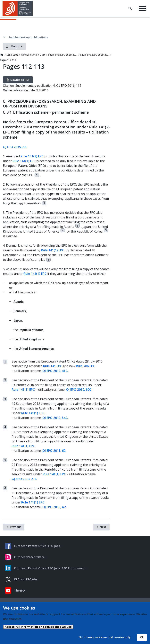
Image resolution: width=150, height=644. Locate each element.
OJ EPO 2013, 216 (24, 479)
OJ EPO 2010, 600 (79, 390)
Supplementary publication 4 (95, 55)
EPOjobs (32, 579)
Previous (16, 527)
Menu (15, 46)
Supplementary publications (28, 37)
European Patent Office (30, 546)
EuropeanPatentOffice (29, 557)
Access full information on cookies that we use (38, 627)
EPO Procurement (74, 568)
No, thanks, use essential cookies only (105, 637)
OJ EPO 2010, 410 (55, 371)
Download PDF (20, 80)
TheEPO (20, 590)
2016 (43, 55)
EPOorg (19, 579)
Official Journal (29, 55)
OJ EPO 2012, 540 (55, 418)
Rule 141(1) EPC (24, 161)
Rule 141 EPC (53, 366)
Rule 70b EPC (86, 366)
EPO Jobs (54, 546)
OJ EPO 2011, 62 (54, 451)
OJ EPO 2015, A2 (54, 507)
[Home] (18, 8)
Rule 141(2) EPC (32, 156)
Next (103, 527)
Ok (142, 637)
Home (2, 55)
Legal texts (12, 55)
